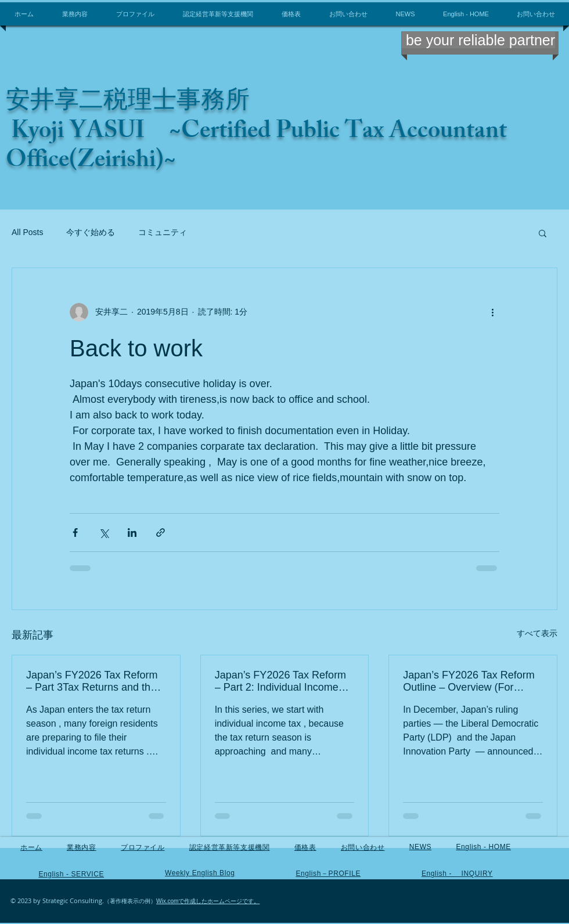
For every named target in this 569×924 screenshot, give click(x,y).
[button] (543, 233)
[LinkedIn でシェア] (132, 533)
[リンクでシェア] (161, 533)
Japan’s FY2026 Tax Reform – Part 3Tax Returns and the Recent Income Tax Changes (93, 681)
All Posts (27, 232)
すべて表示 (537, 633)
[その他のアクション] (492, 312)
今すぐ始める (91, 232)
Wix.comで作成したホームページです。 (208, 901)
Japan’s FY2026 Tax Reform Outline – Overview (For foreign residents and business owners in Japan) (469, 681)
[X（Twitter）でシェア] (104, 533)
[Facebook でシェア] (75, 533)
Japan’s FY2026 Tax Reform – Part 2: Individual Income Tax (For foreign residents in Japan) (283, 681)
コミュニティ (163, 232)
